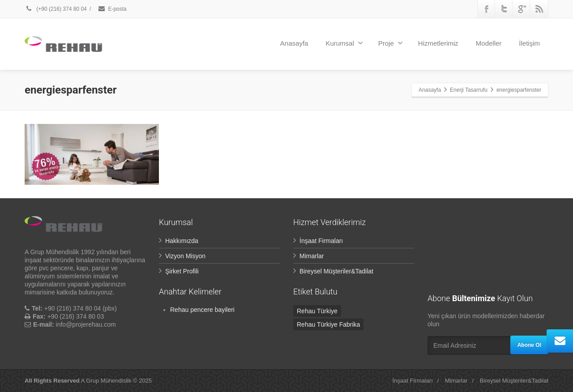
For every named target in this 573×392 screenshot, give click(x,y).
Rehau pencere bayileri (202, 310)
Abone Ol (529, 345)
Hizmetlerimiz (438, 43)
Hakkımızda (182, 241)
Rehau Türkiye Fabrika (328, 324)
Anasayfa (294, 43)
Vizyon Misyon (185, 256)
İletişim (529, 43)
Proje (391, 43)
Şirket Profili (182, 271)
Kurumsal (344, 43)
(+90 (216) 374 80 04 (56, 9)
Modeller (489, 43)
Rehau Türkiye (317, 311)
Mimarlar (312, 256)
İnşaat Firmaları (321, 241)
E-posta (112, 9)
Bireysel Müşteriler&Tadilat (336, 271)
